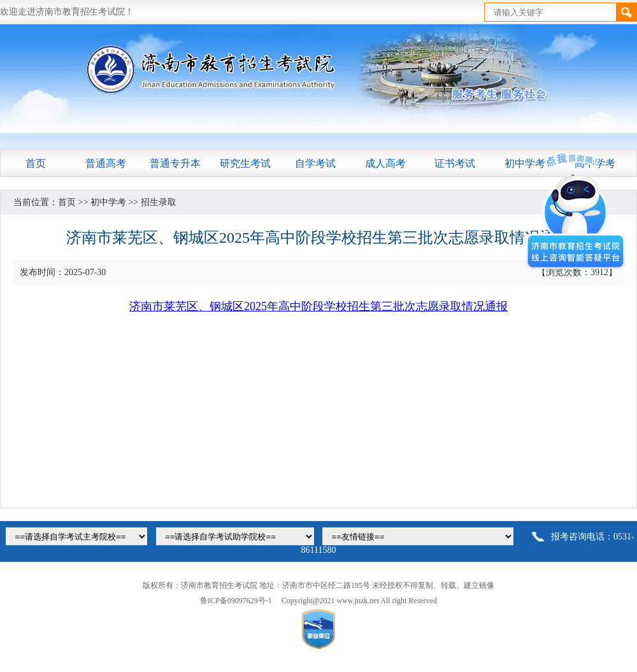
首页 (36, 163)
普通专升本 (175, 163)
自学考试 (315, 163)
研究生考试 (245, 163)
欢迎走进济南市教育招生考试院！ (67, 12)
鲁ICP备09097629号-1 (236, 601)
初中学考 (108, 202)
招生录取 (159, 202)
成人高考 (385, 163)
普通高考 (106, 163)
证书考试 (455, 163)
